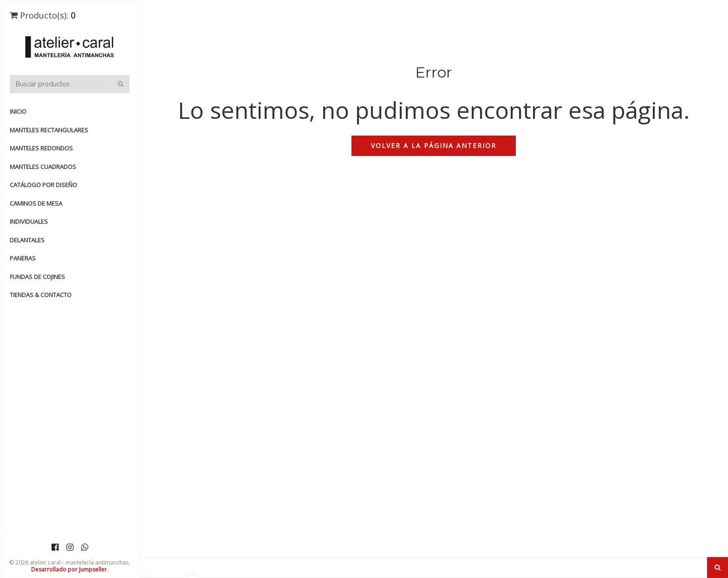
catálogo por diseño (43, 185)
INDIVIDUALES (29, 221)
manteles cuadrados (43, 167)
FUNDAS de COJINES (37, 277)
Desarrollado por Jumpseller (69, 569)
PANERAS (23, 258)
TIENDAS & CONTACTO (41, 295)
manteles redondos (41, 148)
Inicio (18, 111)
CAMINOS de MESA (36, 203)
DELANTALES (27, 240)
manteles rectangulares (49, 130)
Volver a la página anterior (434, 146)
